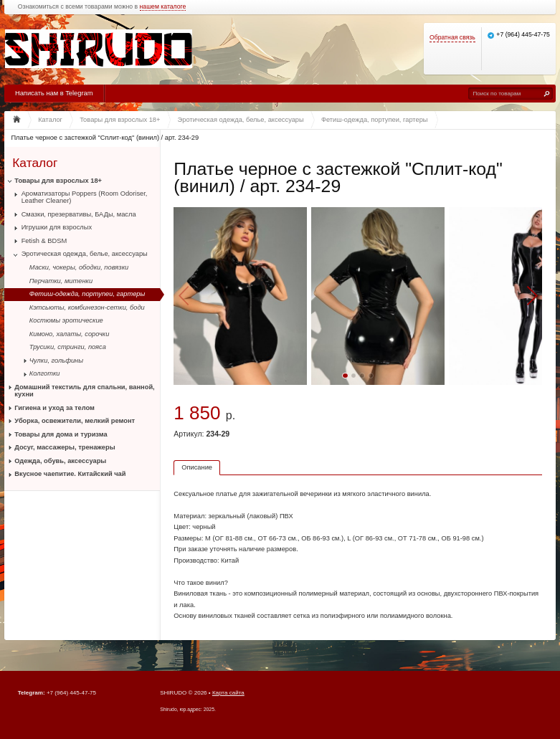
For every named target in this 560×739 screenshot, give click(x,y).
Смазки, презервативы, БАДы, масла (79, 214)
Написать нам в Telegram (54, 93)
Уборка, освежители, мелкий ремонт (75, 421)
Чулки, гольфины (56, 361)
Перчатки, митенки (61, 281)
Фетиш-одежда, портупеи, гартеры (87, 294)
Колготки (45, 373)
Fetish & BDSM (44, 241)
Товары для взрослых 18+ (58, 181)
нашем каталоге (163, 7)
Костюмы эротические (66, 320)
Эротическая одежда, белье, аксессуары (85, 254)
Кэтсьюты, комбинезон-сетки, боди (87, 307)
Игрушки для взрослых (57, 227)
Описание (197, 467)
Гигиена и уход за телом (54, 408)
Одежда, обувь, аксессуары (60, 461)
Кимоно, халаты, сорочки (70, 334)
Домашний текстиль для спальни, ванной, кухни (84, 391)
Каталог (35, 162)
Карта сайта (228, 693)
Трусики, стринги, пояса (68, 347)
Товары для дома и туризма (61, 434)
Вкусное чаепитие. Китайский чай (70, 474)
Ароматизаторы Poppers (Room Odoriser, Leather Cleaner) (85, 197)
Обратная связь (452, 38)
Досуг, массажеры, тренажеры (65, 447)
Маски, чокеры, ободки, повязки (79, 267)
